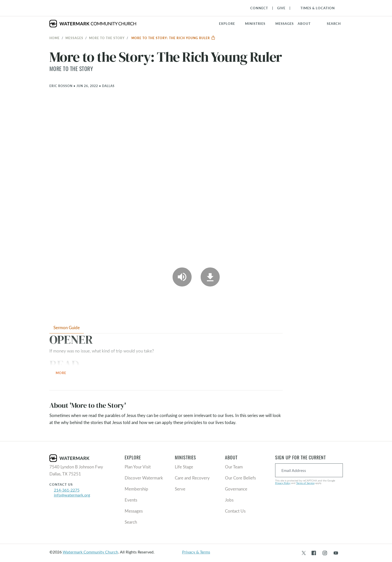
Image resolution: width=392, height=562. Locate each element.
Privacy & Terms (196, 552)
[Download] (210, 277)
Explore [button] (227, 24)
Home (55, 38)
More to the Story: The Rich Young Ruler (173, 38)
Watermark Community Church (90, 552)
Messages (74, 38)
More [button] (64, 373)
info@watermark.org (72, 495)
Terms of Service (305, 483)
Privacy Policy (283, 483)
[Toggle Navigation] (315, 8)
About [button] (304, 24)
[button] (258, 24)
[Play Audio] (182, 277)
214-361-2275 (67, 490)
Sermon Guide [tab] (67, 328)
